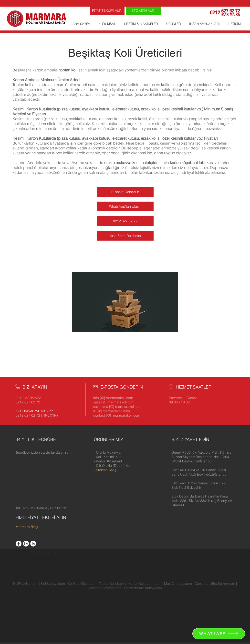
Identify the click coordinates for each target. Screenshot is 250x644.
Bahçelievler (138, 597)
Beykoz (221, 597)
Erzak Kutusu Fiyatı (163, 619)
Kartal (215, 601)
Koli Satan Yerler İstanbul (62, 623)
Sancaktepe (32, 605)
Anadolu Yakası (33, 619)
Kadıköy (187, 601)
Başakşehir (171, 597)
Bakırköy (155, 597)
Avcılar (109, 597)
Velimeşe (82, 597)
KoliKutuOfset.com (82, 584)
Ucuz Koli (192, 605)
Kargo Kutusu (211, 605)
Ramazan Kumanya (195, 610)
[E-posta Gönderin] (125, 192)
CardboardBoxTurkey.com (215, 584)
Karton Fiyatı (197, 623)
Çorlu (180, 605)
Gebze (170, 605)
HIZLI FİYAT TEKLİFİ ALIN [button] (41, 517)
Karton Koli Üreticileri (226, 619)
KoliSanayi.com (53, 584)
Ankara (63, 610)
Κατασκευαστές (175, 623)
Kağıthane (202, 601)
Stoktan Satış (106, 470)
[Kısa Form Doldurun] (125, 236)
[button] (202, 457)
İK (233, 610)
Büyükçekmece (32, 601)
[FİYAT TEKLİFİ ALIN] (107, 11)
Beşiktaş (208, 597)
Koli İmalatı (119, 610)
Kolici (92, 619)
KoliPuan (160, 610)
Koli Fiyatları (77, 619)
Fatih (132, 601)
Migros (173, 610)
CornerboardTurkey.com (143, 588)
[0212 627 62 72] (125, 221)
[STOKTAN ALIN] (143, 11)
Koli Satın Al (117, 623)
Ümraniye (122, 605)
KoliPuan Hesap (94, 623)
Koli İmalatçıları (19, 614)
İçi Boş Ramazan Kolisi (145, 623)
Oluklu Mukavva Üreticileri (90, 610)
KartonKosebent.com (145, 584)
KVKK (227, 610)
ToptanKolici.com (112, 584)
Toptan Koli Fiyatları (132, 619)
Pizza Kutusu (106, 619)
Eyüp (124, 601)
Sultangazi (90, 605)
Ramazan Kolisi (141, 610)
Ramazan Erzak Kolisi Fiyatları (158, 614)
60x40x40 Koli (193, 614)
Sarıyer (48, 605)
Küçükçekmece (232, 601)
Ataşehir (96, 597)
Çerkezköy (66, 601)
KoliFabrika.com (26, 584)
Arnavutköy (38, 597)
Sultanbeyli (72, 605)
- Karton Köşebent (108, 461)
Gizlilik (216, 610)
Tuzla (109, 605)
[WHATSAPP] (219, 634)
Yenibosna (65, 597)
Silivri (58, 605)
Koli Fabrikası (56, 619)
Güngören (172, 601)
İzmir (239, 610)
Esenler (98, 601)
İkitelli (52, 597)
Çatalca (51, 601)
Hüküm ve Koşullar (68, 614)
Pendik (16, 605)
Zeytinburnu (154, 605)
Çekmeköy (83, 601)
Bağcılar (121, 597)
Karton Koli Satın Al (194, 619)
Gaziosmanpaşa (150, 601)
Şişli (102, 605)
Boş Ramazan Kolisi (99, 614)
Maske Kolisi (125, 614)
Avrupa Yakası (17, 597)
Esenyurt (112, 601)
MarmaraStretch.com (105, 588)
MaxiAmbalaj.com (178, 584)
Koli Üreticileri (42, 614)
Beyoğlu (12, 601)
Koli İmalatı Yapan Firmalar (36, 610)
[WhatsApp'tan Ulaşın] (125, 206)
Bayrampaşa (191, 597)
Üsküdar (137, 605)
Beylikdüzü (236, 597)
